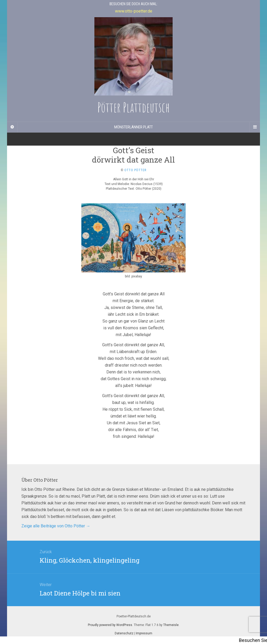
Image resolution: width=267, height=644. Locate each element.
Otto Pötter (135, 170)
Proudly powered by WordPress (110, 625)
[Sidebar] (12, 127)
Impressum (144, 633)
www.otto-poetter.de (134, 11)
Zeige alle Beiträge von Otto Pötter (56, 526)
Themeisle (171, 625)
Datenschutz (124, 633)
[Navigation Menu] (255, 127)
